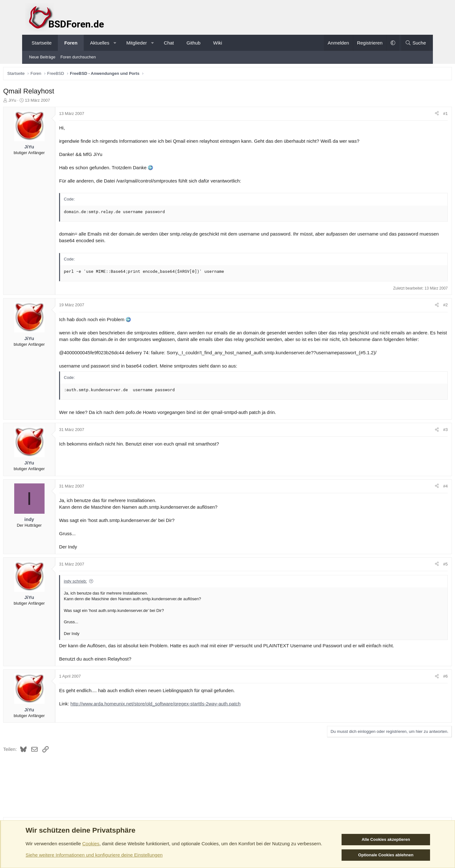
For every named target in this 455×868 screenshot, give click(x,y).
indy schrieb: (99, 589)
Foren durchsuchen (78, 57)
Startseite (42, 43)
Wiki (217, 43)
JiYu (36, 102)
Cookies (91, 844)
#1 (422, 115)
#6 (422, 684)
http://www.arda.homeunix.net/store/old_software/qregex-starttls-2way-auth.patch (179, 712)
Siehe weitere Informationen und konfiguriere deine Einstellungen (94, 855)
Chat (169, 43)
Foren (71, 43)
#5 (422, 572)
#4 (422, 494)
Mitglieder (137, 43)
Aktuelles (100, 43)
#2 (422, 306)
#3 (422, 438)
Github (193, 43)
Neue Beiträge (42, 57)
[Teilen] (413, 115)
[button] (115, 43)
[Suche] (416, 43)
